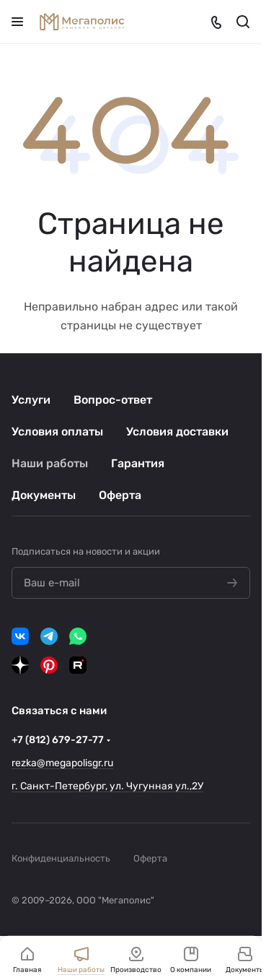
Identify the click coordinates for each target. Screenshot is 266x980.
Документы (44, 495)
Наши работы (50, 463)
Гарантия (138, 463)
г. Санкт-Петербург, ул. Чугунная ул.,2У (107, 786)
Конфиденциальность (61, 858)
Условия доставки (177, 432)
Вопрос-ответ (113, 400)
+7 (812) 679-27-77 (58, 740)
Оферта (120, 495)
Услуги (31, 400)
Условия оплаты (57, 432)
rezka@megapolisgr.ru (62, 763)
